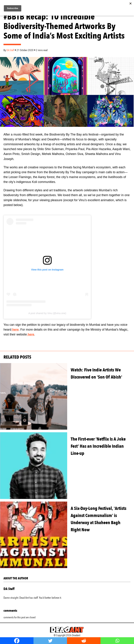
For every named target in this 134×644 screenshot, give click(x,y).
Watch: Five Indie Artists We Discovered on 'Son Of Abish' (96, 374)
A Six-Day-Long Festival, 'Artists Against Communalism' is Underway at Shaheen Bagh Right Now (98, 519)
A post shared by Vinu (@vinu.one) (47, 313)
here (15, 330)
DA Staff (11, 50)
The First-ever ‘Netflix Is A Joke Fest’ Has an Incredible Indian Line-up (98, 446)
